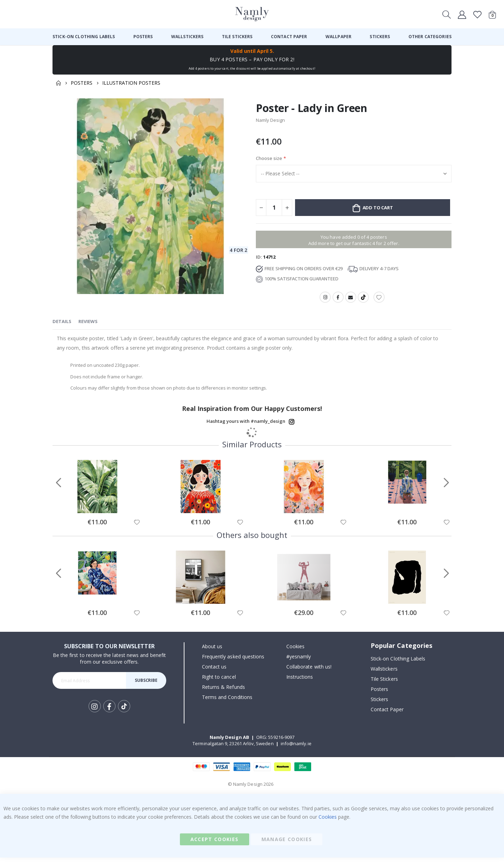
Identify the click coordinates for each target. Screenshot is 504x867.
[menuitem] (84, 37)
